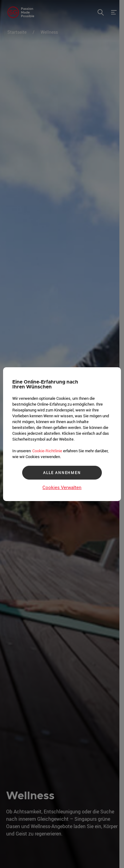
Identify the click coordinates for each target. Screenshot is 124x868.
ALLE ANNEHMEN (62, 473)
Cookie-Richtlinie (47, 451)
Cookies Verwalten (62, 487)
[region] (62, 434)
